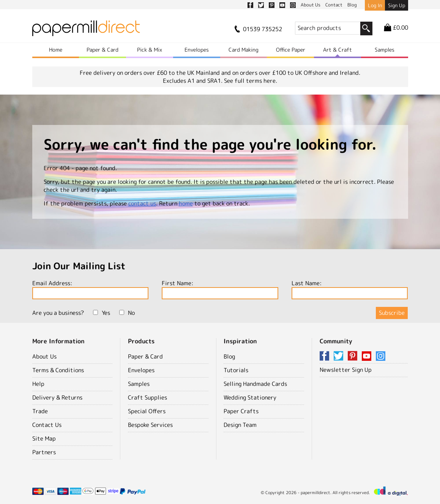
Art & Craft (337, 50)
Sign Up (397, 5)
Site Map (44, 438)
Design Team (240, 425)
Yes (102, 313)
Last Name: (350, 289)
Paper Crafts (241, 411)
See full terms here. (251, 81)
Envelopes (197, 50)
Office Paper (291, 50)
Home (56, 50)
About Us (44, 356)
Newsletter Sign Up (346, 370)
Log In (375, 5)
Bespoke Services (150, 425)
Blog (229, 356)
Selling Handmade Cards (255, 384)
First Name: (220, 289)
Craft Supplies (147, 397)
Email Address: (91, 289)
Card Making (244, 50)
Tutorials (236, 370)
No (127, 313)
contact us (142, 203)
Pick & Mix (150, 50)
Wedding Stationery (250, 397)
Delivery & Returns (57, 397)
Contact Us (47, 425)
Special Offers (147, 411)
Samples (385, 50)
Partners (44, 452)
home (186, 203)
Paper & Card (103, 50)
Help (38, 384)
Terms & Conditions (58, 370)
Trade (40, 411)
